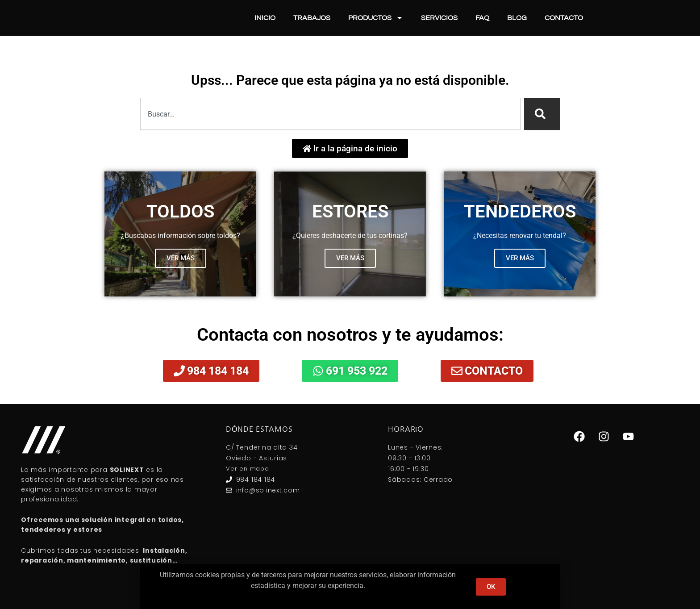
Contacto (564, 18)
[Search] (542, 114)
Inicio (265, 18)
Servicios (439, 18)
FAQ (482, 18)
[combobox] (330, 114)
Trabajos (312, 18)
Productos (376, 18)
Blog (517, 18)
